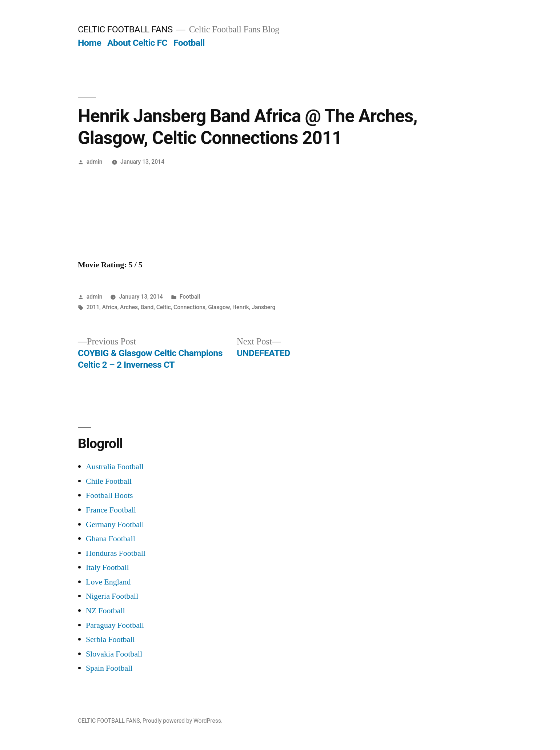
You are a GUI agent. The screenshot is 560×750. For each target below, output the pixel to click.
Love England (108, 582)
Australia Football (115, 467)
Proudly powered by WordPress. (183, 721)
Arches (129, 307)
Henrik (241, 307)
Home (89, 43)
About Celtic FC (137, 43)
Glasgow (219, 307)
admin (95, 162)
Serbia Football (110, 639)
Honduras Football (116, 553)
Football (189, 43)
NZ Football (105, 611)
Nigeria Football (112, 596)
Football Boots (109, 495)
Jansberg (263, 307)
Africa (110, 307)
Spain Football (109, 668)
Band (147, 307)
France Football (111, 510)
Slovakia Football (114, 654)
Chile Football (109, 481)
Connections (189, 307)
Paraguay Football (115, 625)
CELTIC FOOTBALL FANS (125, 29)
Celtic (164, 307)
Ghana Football (111, 539)
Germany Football (115, 524)
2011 (93, 307)
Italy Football (107, 567)
